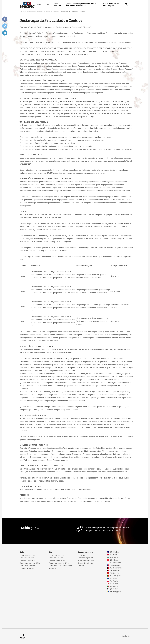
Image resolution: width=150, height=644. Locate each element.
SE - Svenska (115, 557)
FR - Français (115, 565)
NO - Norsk (114, 560)
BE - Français (115, 571)
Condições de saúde (27, 555)
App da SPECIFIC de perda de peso (111, 5)
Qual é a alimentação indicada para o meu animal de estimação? (81, 5)
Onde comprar (57, 5)
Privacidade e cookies (86, 560)
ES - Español (114, 573)
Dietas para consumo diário (30, 563)
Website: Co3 (126, 636)
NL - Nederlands (116, 563)
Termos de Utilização (86, 563)
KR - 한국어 (114, 589)
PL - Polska (114, 581)
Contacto (81, 566)
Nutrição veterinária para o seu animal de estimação (43, 12)
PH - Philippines (115, 592)
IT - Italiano (114, 586)
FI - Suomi (113, 578)
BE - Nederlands (116, 568)
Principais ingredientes (86, 558)
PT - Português (115, 576)
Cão (48, 5)
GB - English (114, 552)
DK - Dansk (114, 555)
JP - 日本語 (114, 584)
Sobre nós (82, 555)
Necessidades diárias (28, 558)
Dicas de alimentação (28, 560)
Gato (39, 5)
